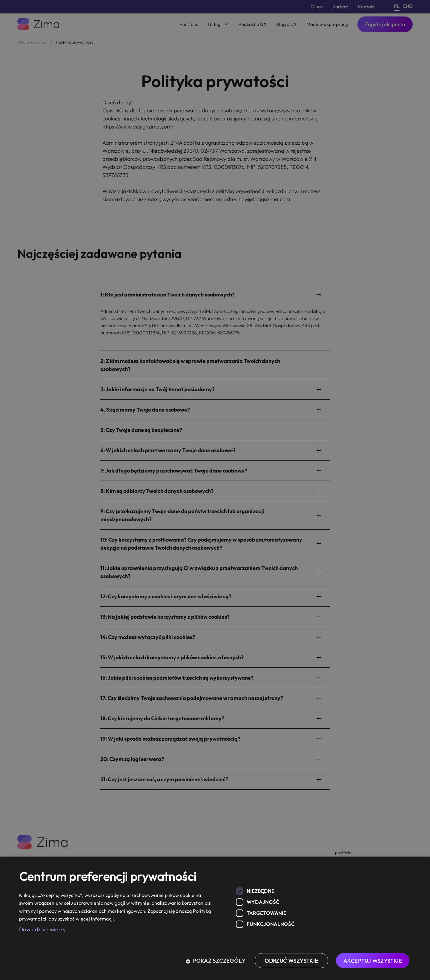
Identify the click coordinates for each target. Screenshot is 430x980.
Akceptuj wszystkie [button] (373, 961)
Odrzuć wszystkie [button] (291, 961)
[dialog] (215, 918)
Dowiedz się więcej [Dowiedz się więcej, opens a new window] (42, 929)
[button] (218, 961)
